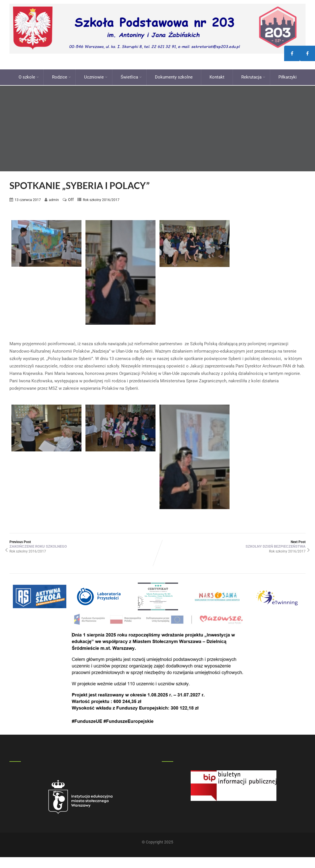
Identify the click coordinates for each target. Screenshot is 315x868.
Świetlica (131, 76)
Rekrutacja (253, 76)
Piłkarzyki (288, 76)
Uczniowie (96, 76)
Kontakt (217, 76)
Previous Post (83, 543)
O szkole (29, 76)
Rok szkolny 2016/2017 (101, 198)
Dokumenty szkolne (174, 76)
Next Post (232, 543)
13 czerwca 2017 (28, 198)
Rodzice (61, 76)
